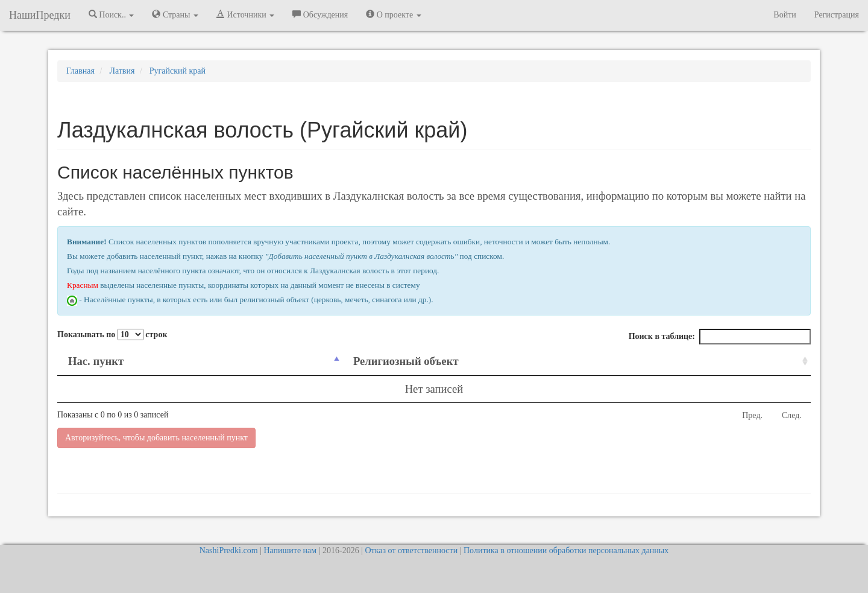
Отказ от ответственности (411, 550)
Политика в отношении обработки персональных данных (566, 550)
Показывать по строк (112, 335)
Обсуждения (320, 14)
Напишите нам (290, 550)
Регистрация (837, 15)
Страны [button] (175, 14)
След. (792, 415)
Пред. (752, 415)
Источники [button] (245, 14)
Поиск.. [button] (112, 14)
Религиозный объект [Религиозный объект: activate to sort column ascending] (406, 361)
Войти (785, 15)
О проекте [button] (393, 14)
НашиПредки (40, 15)
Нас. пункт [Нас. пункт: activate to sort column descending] (96, 361)
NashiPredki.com (229, 550)
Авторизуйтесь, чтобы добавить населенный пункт (156, 438)
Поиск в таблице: (720, 337)
